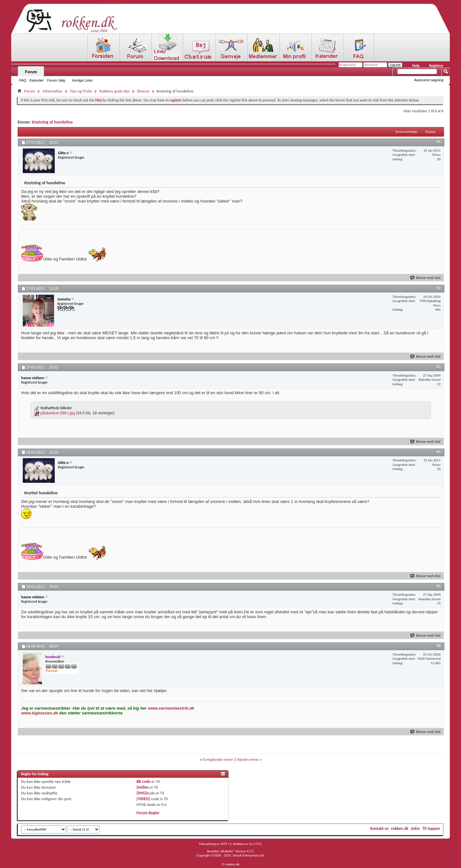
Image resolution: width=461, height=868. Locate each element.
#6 (439, 646)
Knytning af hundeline (53, 122)
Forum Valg (56, 80)
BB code (143, 781)
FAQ (23, 80)
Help (416, 66)
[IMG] (142, 793)
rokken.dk (400, 828)
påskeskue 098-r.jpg (57, 413)
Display (431, 132)
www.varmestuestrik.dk (171, 708)
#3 (439, 367)
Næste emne (248, 759)
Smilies (142, 787)
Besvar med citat (426, 278)
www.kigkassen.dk (40, 713)
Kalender (36, 80)
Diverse (143, 91)
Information (52, 91)
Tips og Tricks (81, 91)
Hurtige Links (82, 80)
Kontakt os (379, 828)
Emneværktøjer (407, 132)
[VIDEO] (143, 799)
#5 (439, 586)
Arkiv (415, 828)
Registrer (436, 66)
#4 (439, 452)
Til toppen (431, 828)
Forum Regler (148, 813)
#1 (439, 142)
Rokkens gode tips (114, 91)
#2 (439, 288)
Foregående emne (218, 759)
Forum (31, 72)
